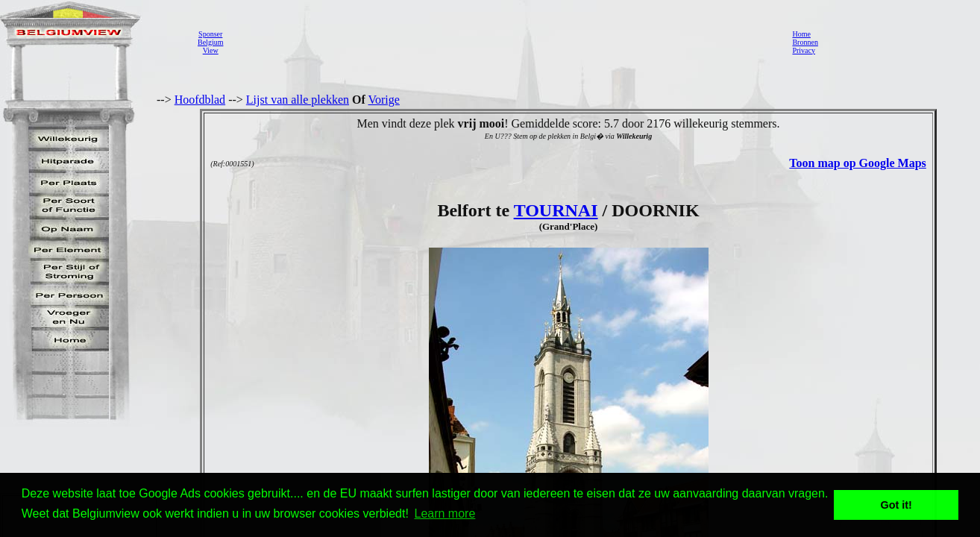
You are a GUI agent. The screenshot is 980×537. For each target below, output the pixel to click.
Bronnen (805, 42)
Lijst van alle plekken (298, 100)
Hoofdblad (200, 100)
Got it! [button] (896, 505)
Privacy (804, 50)
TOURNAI (556, 210)
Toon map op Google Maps (857, 163)
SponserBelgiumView (210, 42)
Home (801, 34)
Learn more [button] (445, 514)
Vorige (384, 100)
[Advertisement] (503, 42)
